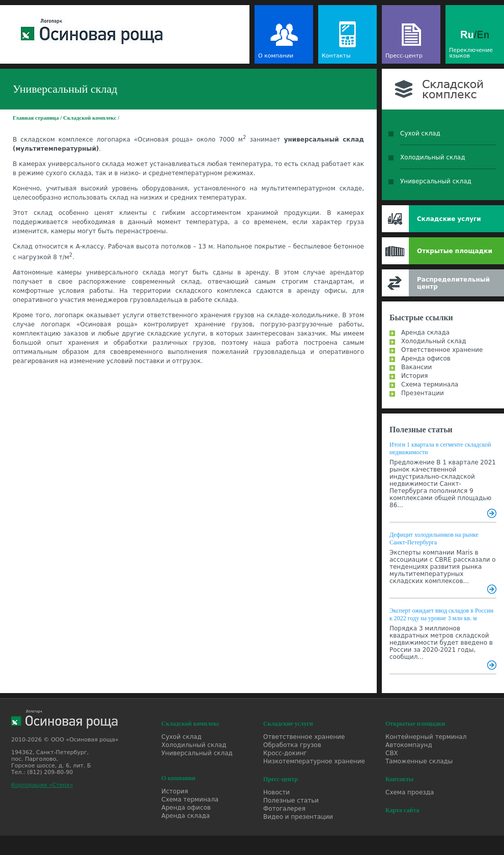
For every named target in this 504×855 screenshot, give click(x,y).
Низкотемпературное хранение (314, 761)
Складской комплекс (90, 118)
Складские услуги (449, 219)
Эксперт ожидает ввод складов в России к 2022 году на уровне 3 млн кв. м (441, 614)
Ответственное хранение (442, 350)
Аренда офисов (426, 358)
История (415, 376)
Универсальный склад (436, 181)
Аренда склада (425, 333)
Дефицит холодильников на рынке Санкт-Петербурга (434, 539)
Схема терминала (430, 384)
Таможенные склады (419, 761)
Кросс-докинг (285, 753)
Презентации (423, 393)
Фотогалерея (284, 809)
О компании (276, 56)
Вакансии (416, 367)
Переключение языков (471, 53)
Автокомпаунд (409, 745)
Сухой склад (420, 133)
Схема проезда (410, 792)
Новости (276, 792)
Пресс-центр (404, 56)
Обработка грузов (292, 745)
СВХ (392, 753)
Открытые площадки (455, 251)
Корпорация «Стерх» (42, 785)
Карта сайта (402, 810)
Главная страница (36, 118)
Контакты (336, 56)
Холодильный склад (433, 157)
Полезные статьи (421, 430)
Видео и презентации (298, 817)
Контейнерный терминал (426, 737)
